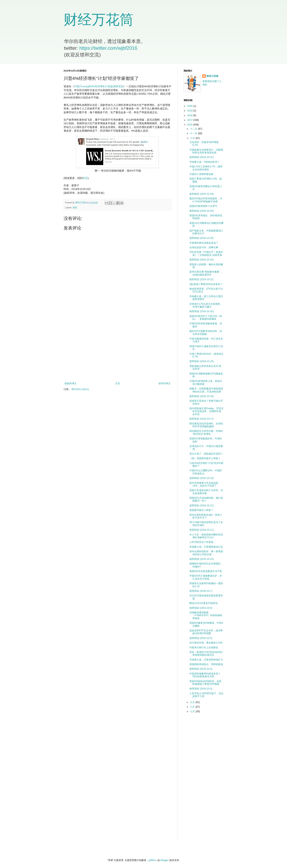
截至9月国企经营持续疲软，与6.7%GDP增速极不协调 (206, 200)
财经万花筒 (99, 20)
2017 (190, 120)
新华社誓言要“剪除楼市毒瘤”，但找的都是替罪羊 (206, 273)
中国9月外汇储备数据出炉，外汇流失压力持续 (206, 577)
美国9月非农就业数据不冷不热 (206, 571)
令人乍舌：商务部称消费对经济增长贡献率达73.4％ (206, 536)
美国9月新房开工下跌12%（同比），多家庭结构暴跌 (206, 318)
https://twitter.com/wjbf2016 (108, 48)
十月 (193, 138)
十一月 (194, 133)
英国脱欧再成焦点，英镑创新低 (206, 664)
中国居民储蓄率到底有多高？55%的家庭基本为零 (205, 675)
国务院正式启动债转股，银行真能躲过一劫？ (206, 499)
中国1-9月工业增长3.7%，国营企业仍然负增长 (206, 168)
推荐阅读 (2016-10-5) (201, 638)
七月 (193, 711)
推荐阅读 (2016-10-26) (201, 211)
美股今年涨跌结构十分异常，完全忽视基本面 (206, 492)
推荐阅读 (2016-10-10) (201, 559)
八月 (193, 707)
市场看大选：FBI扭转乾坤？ (204, 162)
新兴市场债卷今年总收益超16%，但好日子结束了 (204, 484)
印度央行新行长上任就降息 (204, 648)
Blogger (164, 860)
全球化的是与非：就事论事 (204, 247)
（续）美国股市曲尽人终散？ (205, 458)
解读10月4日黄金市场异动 (203, 603)
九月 (193, 702)
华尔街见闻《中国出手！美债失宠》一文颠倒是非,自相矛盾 (206, 253)
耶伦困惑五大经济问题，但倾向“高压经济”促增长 (206, 432)
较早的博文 (165, 383)
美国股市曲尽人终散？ (201, 510)
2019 (190, 111)
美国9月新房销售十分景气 (203, 206)
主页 (118, 383)
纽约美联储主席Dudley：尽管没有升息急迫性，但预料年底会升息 (206, 411)
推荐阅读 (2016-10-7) (201, 591)
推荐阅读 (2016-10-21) (201, 279)
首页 (85, 178)
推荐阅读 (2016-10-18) (201, 396)
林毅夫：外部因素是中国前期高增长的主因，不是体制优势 (206, 390)
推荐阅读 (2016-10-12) (201, 506)
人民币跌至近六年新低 (201, 542)
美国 (75, 208)
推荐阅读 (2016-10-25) (201, 238)
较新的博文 (71, 383)
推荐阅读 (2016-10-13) (201, 478)
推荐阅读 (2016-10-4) (201, 669)
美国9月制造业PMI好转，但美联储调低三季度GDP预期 (205, 683)
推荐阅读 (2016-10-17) (201, 419)
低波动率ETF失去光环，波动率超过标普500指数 (206, 632)
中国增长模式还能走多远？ (204, 243)
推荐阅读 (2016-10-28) (201, 194)
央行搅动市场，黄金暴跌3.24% (206, 643)
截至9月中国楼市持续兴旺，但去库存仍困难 (206, 333)
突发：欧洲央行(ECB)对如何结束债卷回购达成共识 (206, 653)
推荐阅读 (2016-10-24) (201, 260)
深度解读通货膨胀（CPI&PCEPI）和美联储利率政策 (206, 615)
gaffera (152, 860)
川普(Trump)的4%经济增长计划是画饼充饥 (99, 86)
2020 (190, 106)
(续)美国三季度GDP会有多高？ (206, 284)
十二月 (194, 129)
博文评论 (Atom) (80, 389)
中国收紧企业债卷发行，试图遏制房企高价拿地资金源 (206, 151)
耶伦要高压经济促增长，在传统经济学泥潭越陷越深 (206, 425)
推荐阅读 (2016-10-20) (201, 311)
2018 (190, 115)
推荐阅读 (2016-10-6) (201, 608)
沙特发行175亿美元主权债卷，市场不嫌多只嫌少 (206, 305)
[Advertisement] (118, 349)
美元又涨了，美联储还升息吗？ (206, 454)
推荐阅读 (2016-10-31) (201, 157)
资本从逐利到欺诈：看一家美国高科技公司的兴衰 (206, 553)
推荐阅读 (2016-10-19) (201, 361)
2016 (190, 125)
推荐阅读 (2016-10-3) (201, 689)
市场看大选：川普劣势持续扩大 (206, 660)
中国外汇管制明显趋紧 (201, 174)
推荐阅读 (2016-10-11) (201, 530)
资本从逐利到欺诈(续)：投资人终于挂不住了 (206, 516)
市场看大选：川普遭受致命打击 (206, 547)
